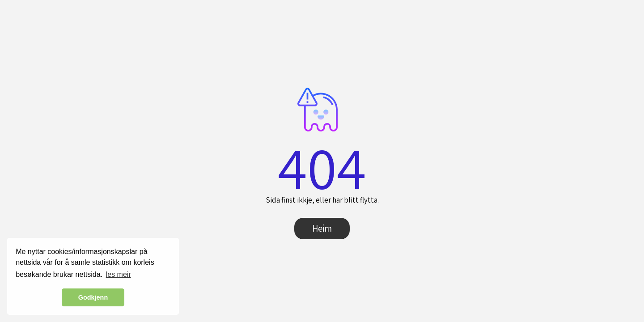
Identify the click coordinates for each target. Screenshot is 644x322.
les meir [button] (119, 274)
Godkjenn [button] (93, 297)
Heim (322, 228)
